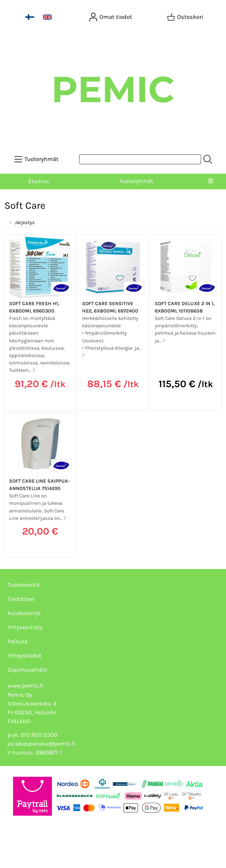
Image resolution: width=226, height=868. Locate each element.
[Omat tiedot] (111, 17)
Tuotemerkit (24, 585)
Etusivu (39, 181)
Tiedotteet (21, 599)
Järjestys (21, 223)
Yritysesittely (25, 627)
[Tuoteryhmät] (37, 159)
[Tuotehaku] (140, 159)
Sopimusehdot (27, 670)
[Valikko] (211, 181)
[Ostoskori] (186, 17)
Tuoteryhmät (136, 181)
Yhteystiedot (24, 656)
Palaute (18, 641)
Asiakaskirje (24, 613)
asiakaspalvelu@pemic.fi (41, 744)
